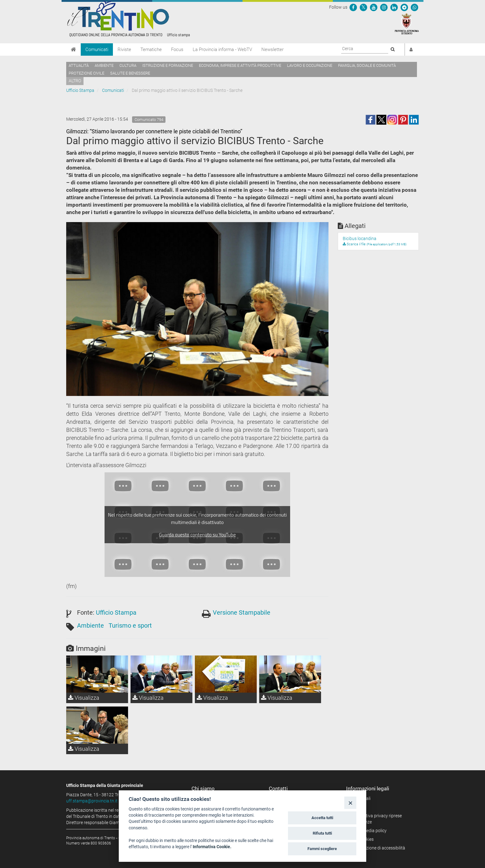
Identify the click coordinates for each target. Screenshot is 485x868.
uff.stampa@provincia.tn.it (92, 801)
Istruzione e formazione (168, 65)
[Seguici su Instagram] (384, 7)
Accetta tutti (322, 818)
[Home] (73, 49)
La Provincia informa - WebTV (222, 49)
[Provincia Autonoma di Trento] (407, 24)
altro (75, 81)
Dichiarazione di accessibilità (378, 848)
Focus (177, 49)
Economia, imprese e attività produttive (240, 65)
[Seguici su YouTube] (374, 7)
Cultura (128, 65)
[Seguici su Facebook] (353, 7)
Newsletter (273, 49)
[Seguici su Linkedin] (394, 7)
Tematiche (151, 49)
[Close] (350, 803)
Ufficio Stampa (80, 90)
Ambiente (104, 65)
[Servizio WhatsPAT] (414, 7)
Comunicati (97, 49)
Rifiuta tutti (322, 833)
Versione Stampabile (242, 612)
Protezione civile (86, 73)
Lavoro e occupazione (310, 65)
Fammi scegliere (322, 849)
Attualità (79, 65)
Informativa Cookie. (212, 847)
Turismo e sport (130, 625)
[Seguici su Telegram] (404, 7)
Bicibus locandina (360, 238)
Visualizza (84, 698)
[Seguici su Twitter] (363, 7)
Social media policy (369, 831)
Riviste (124, 49)
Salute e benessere (130, 73)
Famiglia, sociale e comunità (367, 65)
